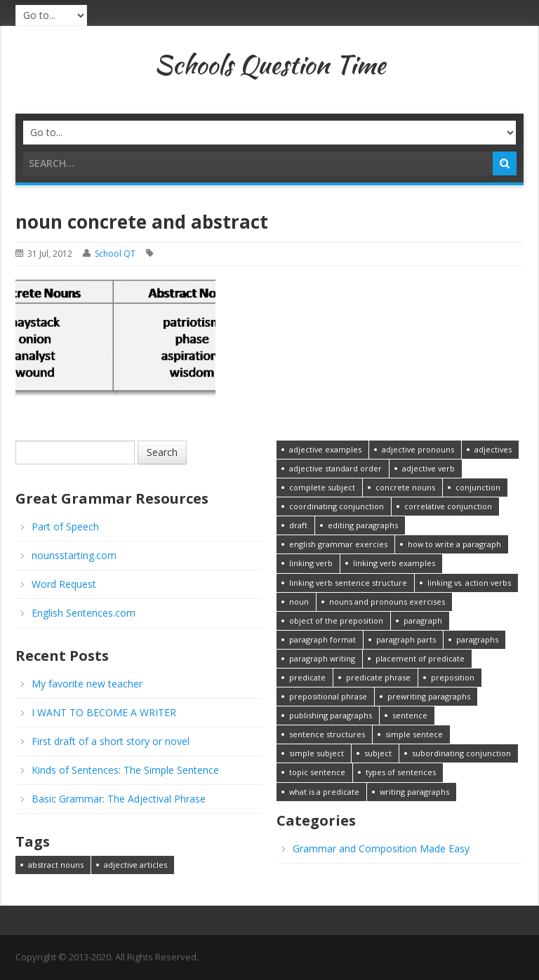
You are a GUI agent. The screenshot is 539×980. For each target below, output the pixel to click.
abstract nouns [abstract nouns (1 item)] (56, 865)
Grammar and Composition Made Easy (381, 848)
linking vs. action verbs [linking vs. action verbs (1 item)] (469, 583)
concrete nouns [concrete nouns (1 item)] (405, 487)
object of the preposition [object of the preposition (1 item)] (336, 620)
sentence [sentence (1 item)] (410, 715)
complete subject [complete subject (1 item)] (322, 487)
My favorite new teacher (87, 684)
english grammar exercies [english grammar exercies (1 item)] (338, 544)
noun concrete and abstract (142, 222)
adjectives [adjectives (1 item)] (493, 449)
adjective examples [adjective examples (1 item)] (325, 449)
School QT (115, 254)
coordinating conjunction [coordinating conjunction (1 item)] (337, 506)
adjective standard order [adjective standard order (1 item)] (335, 468)
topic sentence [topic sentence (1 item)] (317, 772)
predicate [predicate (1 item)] (307, 677)
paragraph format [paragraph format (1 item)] (322, 639)
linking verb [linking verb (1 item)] (311, 563)
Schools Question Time (270, 65)
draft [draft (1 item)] (298, 525)
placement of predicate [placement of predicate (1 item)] (420, 658)
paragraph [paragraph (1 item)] (423, 620)
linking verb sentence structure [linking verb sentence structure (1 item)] (348, 583)
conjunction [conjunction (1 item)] (478, 487)
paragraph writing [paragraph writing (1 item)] (322, 658)
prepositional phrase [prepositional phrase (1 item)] (328, 696)
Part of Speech (65, 526)
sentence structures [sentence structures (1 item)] (327, 734)
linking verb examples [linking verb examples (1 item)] (394, 563)
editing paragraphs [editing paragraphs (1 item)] (363, 525)
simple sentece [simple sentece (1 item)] (414, 734)
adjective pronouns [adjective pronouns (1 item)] (418, 449)
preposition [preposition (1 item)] (453, 677)
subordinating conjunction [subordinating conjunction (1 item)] (461, 753)
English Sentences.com (84, 613)
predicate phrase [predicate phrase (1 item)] (378, 677)
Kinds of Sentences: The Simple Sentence (125, 770)
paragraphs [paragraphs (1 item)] (477, 639)
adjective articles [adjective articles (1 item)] (135, 865)
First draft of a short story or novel (111, 741)
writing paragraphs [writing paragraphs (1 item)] (414, 792)
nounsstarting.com (74, 555)
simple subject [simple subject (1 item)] (317, 753)
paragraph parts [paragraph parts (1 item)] (406, 639)
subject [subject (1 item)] (378, 753)
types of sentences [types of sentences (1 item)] (401, 772)
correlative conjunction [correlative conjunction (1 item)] (448, 506)
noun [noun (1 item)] (299, 602)
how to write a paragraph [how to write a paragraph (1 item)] (454, 544)
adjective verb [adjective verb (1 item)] (428, 468)
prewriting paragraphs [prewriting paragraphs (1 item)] (429, 696)
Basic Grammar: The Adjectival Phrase (119, 799)
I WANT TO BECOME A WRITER (104, 712)
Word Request (64, 584)
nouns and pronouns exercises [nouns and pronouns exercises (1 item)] (387, 602)
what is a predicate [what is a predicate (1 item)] (324, 792)
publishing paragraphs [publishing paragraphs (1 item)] (331, 715)
